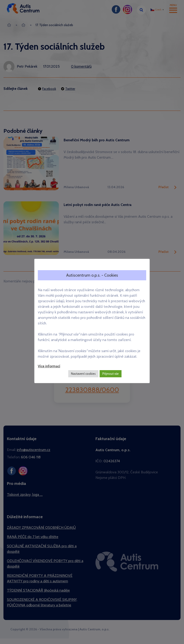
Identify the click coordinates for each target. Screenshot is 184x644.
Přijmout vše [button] (111, 374)
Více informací (49, 366)
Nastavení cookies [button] (83, 374)
